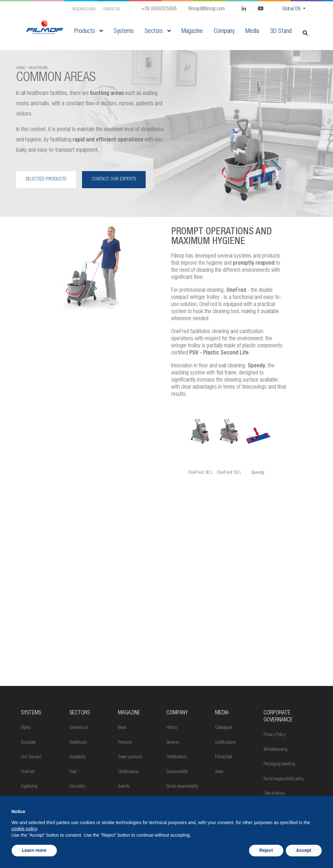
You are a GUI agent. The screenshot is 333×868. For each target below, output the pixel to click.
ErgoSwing (29, 787)
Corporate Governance (278, 717)
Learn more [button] (34, 850)
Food (73, 772)
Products (88, 32)
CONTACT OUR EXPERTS (114, 179)
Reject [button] (266, 850)
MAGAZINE (129, 713)
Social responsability (182, 787)
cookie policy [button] (24, 829)
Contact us (112, 9)
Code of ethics (274, 794)
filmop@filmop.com (207, 9)
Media (222, 713)
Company (177, 713)
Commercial (79, 728)
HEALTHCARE (38, 68)
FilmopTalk (224, 757)
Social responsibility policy (284, 779)
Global (292, 9)
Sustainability (177, 772)
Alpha (26, 728)
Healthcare (78, 743)
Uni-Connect (31, 757)
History (172, 728)
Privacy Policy (275, 735)
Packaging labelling (279, 764)
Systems (31, 713)
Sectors (158, 32)
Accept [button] (304, 850)
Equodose (28, 743)
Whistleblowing (276, 750)
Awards (124, 787)
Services (173, 743)
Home (21, 68)
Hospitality (78, 757)
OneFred (28, 772)
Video (219, 772)
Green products (130, 757)
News (122, 728)
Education (77, 787)
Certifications (128, 772)
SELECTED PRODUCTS (46, 179)
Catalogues (224, 728)
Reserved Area (84, 9)
